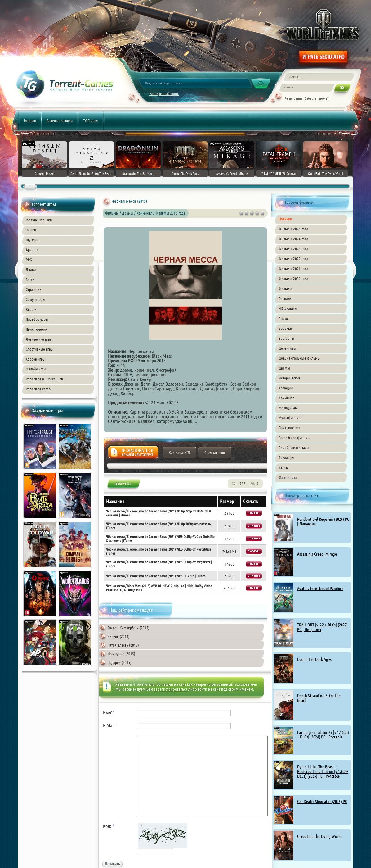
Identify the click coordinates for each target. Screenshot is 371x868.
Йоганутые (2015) (121, 654)
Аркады (32, 250)
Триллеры (286, 457)
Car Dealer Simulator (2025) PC (322, 802)
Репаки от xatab (38, 389)
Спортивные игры (40, 349)
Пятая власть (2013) (123, 645)
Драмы (284, 368)
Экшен (31, 230)
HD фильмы (288, 308)
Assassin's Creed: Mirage (317, 554)
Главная (30, 120)
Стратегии (34, 289)
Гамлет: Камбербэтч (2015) (128, 628)
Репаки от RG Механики (44, 379)
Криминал (286, 398)
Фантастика (288, 477)
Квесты (32, 309)
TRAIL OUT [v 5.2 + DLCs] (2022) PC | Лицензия (322, 627)
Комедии (286, 388)
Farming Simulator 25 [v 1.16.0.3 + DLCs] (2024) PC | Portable (323, 735)
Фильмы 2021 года (293, 269)
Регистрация (293, 98)
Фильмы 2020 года (293, 279)
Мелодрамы (288, 408)
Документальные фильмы (299, 358)
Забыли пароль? (317, 98)
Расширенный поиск (164, 94)
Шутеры (32, 240)
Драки (31, 270)
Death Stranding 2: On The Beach (319, 698)
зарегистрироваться (171, 689)
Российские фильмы (295, 438)
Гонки (30, 279)
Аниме (284, 318)
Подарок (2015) (119, 662)
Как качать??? (179, 452)
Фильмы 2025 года (293, 229)
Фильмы (285, 289)
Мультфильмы (290, 418)
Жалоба (133, 454)
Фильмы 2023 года (293, 249)
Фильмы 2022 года (293, 259)
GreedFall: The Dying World (319, 836)
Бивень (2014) (118, 636)
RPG (29, 260)
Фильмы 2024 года (293, 239)
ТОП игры (91, 120)
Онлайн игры (36, 369)
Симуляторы (36, 299)
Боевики (285, 328)
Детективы (287, 348)
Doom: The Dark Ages (314, 659)
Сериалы (286, 298)
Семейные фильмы (294, 448)
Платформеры (37, 319)
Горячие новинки (60, 120)
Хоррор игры (36, 359)
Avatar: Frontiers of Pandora (320, 589)
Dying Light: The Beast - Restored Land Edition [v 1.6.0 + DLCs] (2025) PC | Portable (323, 771)
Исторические (290, 378)
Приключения (37, 329)
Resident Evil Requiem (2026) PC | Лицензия (323, 522)
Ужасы (284, 467)
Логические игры (39, 339)
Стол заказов (215, 452)
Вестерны (286, 338)
